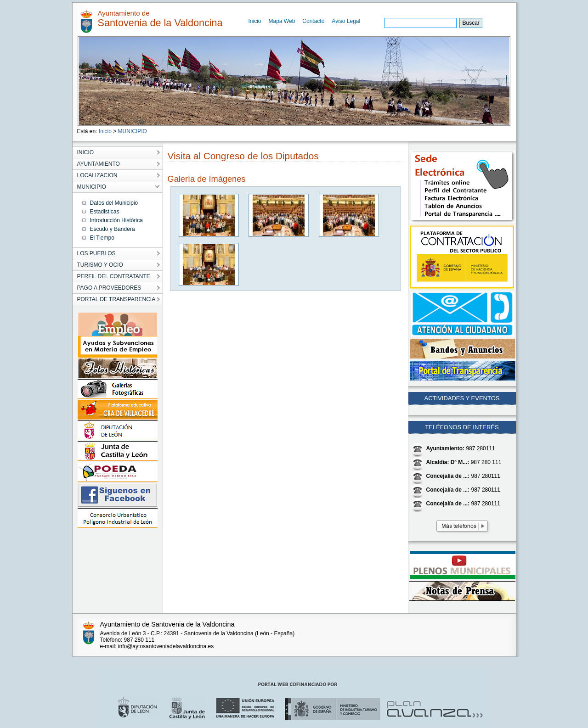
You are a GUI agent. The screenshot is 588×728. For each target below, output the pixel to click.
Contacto (313, 21)
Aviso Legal (346, 21)
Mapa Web (282, 21)
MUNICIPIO (133, 131)
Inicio (255, 21)
